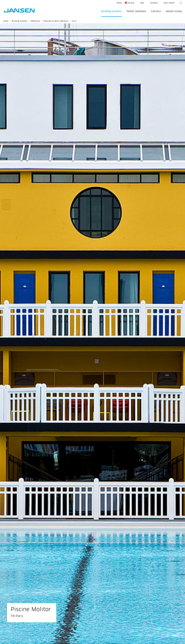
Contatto (154, 3)
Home (119, 3)
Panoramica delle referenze (56, 21)
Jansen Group (174, 11)
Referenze (35, 21)
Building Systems (112, 11)
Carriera (156, 11)
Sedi (142, 3)
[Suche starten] (180, 3)
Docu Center (169, 3)
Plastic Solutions (136, 11)
